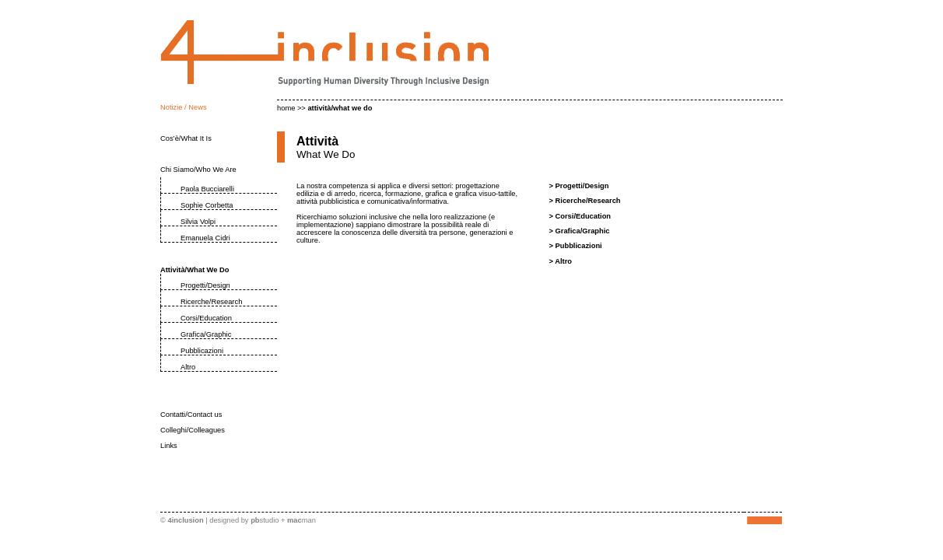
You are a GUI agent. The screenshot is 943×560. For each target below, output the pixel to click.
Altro (188, 367)
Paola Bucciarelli (207, 189)
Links (169, 446)
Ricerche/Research (211, 302)
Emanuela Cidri (205, 238)
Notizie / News (184, 107)
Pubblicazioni (202, 351)
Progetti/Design (205, 285)
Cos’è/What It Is (186, 138)
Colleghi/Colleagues (193, 430)
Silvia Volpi (198, 222)
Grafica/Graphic (206, 334)
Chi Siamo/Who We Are (198, 170)
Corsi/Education (206, 318)
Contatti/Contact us (191, 415)
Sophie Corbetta (207, 205)
